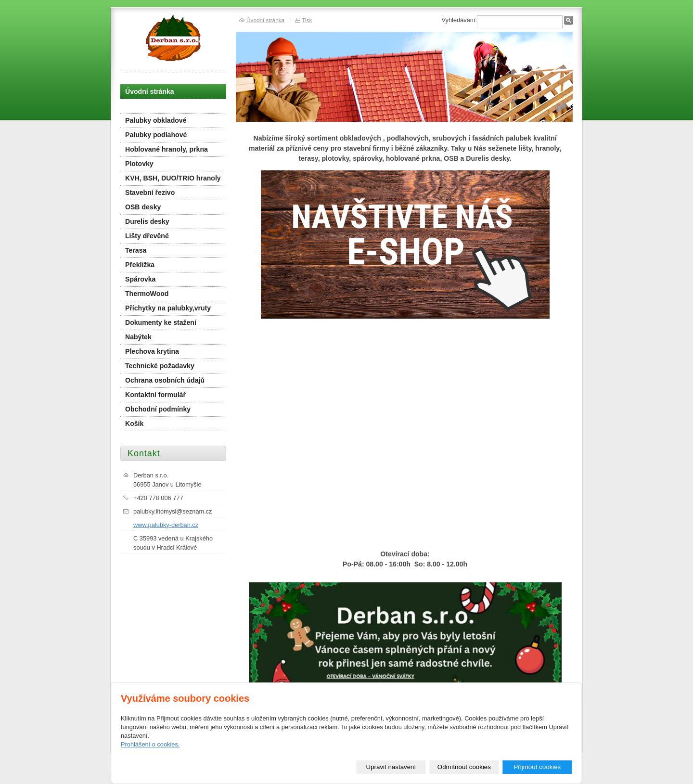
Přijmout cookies (537, 767)
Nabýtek (138, 337)
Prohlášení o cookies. (150, 744)
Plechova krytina (152, 351)
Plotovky (139, 164)
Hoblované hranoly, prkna (167, 149)
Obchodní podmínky (158, 409)
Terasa (136, 250)
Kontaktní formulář (155, 395)
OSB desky (143, 207)
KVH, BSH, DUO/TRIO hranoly (173, 178)
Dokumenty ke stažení (161, 322)
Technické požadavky (160, 366)
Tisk (307, 20)
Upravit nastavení (391, 767)
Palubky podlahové (156, 135)
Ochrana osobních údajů (165, 380)
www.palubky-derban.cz (166, 525)
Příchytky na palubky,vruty (168, 308)
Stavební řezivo (150, 193)
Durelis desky (147, 221)
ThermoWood (147, 294)
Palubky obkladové (156, 120)
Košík (134, 424)
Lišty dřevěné (147, 236)
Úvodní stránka (150, 91)
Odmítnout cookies (464, 767)
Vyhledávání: (459, 20)
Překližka (140, 265)
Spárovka (140, 279)
